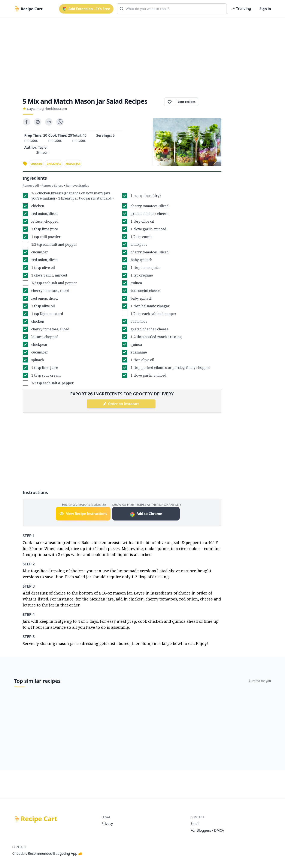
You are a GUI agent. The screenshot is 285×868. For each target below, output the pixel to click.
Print (210, 102)
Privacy (107, 824)
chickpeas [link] (54, 164)
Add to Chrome (146, 514)
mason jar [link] (73, 164)
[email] (49, 122)
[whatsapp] (60, 122)
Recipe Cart (39, 819)
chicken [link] (36, 164)
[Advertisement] (141, 54)
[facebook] (27, 122)
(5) (33, 109)
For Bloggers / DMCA (207, 830)
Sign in (265, 9)
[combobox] (172, 9)
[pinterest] (38, 122)
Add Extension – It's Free (86, 9)
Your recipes (187, 102)
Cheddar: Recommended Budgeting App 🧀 (48, 853)
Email (195, 824)
